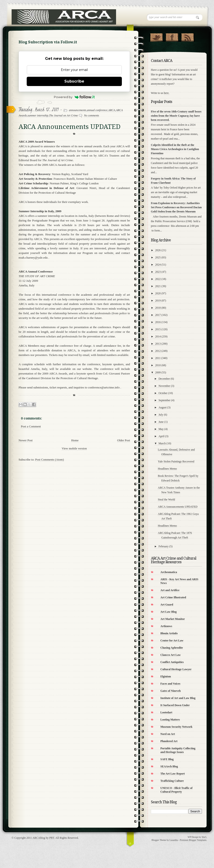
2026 (158, 250)
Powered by (74, 97)
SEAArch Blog (169, 766)
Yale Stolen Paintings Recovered (176, 461)
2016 (158, 322)
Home (75, 440)
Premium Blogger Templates (193, 840)
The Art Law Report (173, 774)
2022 (158, 279)
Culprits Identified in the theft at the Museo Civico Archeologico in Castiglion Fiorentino (175, 149)
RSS (187, 36)
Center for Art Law (172, 641)
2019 (158, 301)
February (164, 546)
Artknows (166, 626)
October (163, 393)
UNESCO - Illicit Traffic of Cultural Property (176, 790)
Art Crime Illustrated (173, 597)
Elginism (166, 676)
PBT (52, 838)
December (164, 379)
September (164, 400)
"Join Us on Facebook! (172, 36)
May (161, 429)
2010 (158, 365)
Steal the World (166, 500)
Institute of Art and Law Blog (178, 698)
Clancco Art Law (170, 655)
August (163, 407)
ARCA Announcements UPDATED (178, 507)
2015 (158, 329)
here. (167, 93)
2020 (158, 293)
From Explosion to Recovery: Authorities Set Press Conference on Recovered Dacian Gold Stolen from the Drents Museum (176, 207)
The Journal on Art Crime (63, 115)
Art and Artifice (170, 590)
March (162, 443)
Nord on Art (168, 734)
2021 (158, 286)
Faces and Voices (170, 684)
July (161, 415)
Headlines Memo (167, 469)
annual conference (97, 110)
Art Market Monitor (173, 619)
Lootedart (166, 712)
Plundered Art (169, 741)
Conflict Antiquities (172, 662)
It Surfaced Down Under (175, 705)
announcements (78, 110)
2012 (158, 351)
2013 (158, 344)
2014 (158, 336)
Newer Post (26, 440)
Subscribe (74, 81)
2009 (158, 372)
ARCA (112, 110)
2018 (158, 308)
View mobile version (74, 448)
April (161, 436)
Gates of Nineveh (170, 691)
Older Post (124, 440)
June (161, 422)
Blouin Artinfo (169, 633)
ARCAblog (39, 838)
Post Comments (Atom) (50, 460)
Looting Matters (170, 720)
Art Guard (167, 605)
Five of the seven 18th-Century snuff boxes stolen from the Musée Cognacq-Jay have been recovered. (176, 116)
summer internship (38, 115)
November (164, 386)
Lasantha (174, 840)
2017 (158, 315)
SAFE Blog (167, 759)
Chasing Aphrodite (172, 648)
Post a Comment (31, 426)
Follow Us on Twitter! (156, 36)
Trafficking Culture (172, 781)
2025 (158, 257)
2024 (158, 265)
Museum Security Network (176, 727)
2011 (158, 358)
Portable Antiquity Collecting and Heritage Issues (178, 750)
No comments (92, 115)
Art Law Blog (169, 612)
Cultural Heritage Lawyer (176, 669)
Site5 (204, 837)
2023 (158, 272)
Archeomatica (169, 572)
